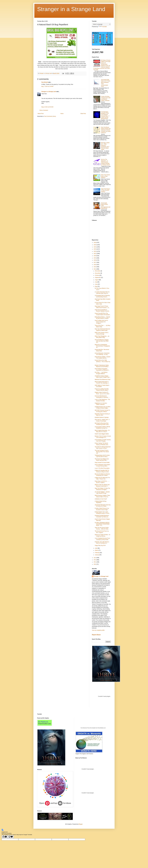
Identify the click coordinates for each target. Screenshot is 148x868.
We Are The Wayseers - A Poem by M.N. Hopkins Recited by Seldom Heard (105, 162)
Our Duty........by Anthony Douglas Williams (101, 373)
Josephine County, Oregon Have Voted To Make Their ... (103, 377)
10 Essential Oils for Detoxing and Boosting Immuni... (102, 296)
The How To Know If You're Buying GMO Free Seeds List (102, 452)
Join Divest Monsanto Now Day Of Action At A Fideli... (103, 505)
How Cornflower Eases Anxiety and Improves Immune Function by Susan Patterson (106, 130)
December (98, 271)
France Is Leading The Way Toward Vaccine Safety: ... (102, 390)
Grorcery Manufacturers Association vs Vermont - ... (102, 397)
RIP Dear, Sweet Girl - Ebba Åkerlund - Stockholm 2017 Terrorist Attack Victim (105, 146)
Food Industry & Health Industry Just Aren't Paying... (103, 440)
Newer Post (41, 114)
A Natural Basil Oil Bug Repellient (100, 502)
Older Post (83, 114)
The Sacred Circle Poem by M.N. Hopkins (102, 532)
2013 (95, 558)
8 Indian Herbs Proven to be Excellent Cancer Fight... (102, 509)
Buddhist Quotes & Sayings (102, 417)
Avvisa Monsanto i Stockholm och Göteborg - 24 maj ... (102, 354)
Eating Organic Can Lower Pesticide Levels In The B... (102, 513)
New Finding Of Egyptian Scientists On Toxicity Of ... (102, 369)
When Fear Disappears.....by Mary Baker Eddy (102, 337)
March (97, 550)
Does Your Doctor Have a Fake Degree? (106, 176)
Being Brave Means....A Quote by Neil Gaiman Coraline (102, 318)
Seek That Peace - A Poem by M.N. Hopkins (106, 190)
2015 (95, 267)
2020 (95, 256)
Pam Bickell (45, 82)
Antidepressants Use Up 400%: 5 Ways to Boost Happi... (103, 407)
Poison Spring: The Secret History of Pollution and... (102, 444)
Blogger (81, 824)
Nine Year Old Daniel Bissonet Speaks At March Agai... (102, 330)
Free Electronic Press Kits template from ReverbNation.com (93, 728)
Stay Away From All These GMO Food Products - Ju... (102, 307)
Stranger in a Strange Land (71, 9)
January (97, 555)
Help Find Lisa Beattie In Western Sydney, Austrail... (102, 310)
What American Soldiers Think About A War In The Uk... (102, 496)
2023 (95, 249)
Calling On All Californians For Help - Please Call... (102, 478)
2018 (95, 260)
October (97, 275)
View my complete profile (98, 630)
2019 (95, 258)
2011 (95, 562)
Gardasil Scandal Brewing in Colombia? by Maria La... (102, 516)
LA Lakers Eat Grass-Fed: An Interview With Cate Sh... (102, 293)
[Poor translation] (11, 837)
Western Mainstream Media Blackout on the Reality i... (102, 366)
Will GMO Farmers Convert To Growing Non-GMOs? (102, 411)
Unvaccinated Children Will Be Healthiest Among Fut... (102, 427)
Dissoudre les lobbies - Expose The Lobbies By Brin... (103, 357)
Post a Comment (44, 110)
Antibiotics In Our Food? (101, 499)
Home (62, 114)
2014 (95, 269)
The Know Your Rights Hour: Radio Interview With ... (102, 460)
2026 (95, 242)
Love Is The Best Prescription (102, 468)
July (96, 282)
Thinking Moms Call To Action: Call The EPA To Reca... (102, 456)
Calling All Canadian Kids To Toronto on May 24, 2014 (102, 471)
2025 (95, 245)
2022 (95, 251)
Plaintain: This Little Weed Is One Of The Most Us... (102, 543)
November (98, 273)
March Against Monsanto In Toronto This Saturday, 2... (102, 382)
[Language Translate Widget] (101, 24)
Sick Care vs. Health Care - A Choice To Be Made (102, 420)
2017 (95, 262)
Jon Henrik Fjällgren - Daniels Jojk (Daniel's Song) (102, 493)
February (97, 553)
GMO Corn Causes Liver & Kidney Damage (102, 333)
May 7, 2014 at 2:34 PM (47, 86)
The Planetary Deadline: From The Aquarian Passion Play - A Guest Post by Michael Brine (105, 115)
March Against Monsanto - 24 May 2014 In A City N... (102, 431)
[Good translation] (5, 837)
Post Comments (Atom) (50, 116)
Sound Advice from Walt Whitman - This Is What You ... (102, 362)
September (98, 278)
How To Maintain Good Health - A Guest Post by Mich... (103, 465)
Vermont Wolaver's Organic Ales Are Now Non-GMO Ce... (102, 341)
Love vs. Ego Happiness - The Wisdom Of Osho (102, 400)
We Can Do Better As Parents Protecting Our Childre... (102, 475)
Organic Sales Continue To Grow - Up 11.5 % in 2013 (102, 393)
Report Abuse (96, 635)
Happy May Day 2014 (100, 545)
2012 (95, 560)
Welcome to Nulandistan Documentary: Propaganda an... (102, 346)
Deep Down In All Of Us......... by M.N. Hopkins (102, 482)
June (96, 284)
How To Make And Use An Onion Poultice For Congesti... (101, 322)
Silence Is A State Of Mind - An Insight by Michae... (102, 535)
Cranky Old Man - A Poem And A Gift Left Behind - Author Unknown (106, 99)
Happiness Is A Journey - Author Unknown (101, 404)
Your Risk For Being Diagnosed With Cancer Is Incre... (103, 447)
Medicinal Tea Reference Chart (103, 380)
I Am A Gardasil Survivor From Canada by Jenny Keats (102, 539)
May (96, 286)
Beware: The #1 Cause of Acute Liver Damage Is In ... (103, 437)
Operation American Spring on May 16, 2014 (102, 414)
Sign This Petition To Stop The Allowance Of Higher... (102, 489)
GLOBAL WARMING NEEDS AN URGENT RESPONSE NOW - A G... (102, 524)
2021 (95, 254)
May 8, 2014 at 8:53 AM (47, 107)
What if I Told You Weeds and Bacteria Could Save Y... (102, 485)
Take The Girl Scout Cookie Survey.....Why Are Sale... (102, 528)
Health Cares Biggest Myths (102, 434)
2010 (95, 564)
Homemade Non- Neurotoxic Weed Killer (102, 350)
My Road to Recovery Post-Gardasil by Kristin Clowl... (102, 424)
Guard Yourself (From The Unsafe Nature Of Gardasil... (103, 314)
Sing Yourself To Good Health (102, 462)
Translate (103, 27)
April (96, 548)
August (97, 280)
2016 (95, 265)
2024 (95, 247)
